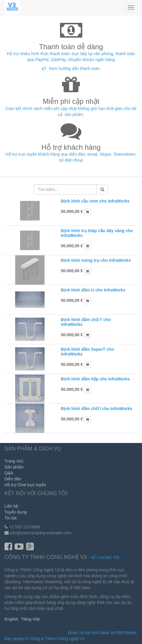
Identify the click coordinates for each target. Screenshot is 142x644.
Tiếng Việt (30, 619)
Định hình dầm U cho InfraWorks (93, 290)
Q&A (9, 473)
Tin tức (11, 518)
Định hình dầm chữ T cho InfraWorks (86, 322)
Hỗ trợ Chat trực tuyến (25, 485)
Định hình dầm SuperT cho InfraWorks (87, 352)
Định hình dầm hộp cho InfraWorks (95, 379)
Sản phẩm (14, 467)
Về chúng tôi (105, 558)
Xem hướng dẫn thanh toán (74, 68)
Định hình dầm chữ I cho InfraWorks (97, 409)
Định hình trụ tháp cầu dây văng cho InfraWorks (97, 233)
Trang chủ (14, 461)
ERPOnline (126, 633)
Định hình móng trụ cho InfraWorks (96, 260)
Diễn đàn (13, 479)
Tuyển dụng (16, 512)
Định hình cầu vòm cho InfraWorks (95, 201)
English (11, 619)
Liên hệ (11, 506)
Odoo (104, 633)
